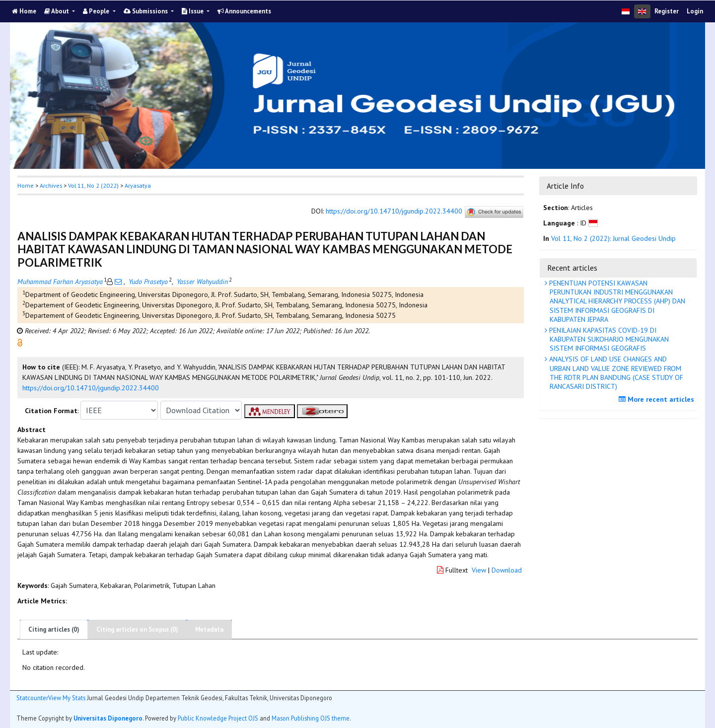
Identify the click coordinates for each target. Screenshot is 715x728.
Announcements (244, 11)
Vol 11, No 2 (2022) (93, 185)
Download (507, 570)
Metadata (209, 629)
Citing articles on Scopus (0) (137, 629)
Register (667, 11)
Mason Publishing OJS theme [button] (311, 718)
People (97, 11)
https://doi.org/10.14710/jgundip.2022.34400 (394, 212)
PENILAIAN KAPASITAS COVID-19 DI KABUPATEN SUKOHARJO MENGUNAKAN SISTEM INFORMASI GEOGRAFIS (608, 339)
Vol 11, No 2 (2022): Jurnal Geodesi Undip (613, 238)
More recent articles (658, 399)
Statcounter (32, 698)
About (57, 11)
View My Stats (67, 698)
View (479, 570)
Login (695, 11)
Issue (193, 11)
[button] (20, 342)
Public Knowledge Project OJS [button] (218, 718)
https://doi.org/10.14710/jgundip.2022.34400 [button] (91, 388)
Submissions (146, 11)
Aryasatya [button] (138, 185)
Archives (51, 185)
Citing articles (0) (54, 629)
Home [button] (26, 185)
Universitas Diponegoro (108, 718)
